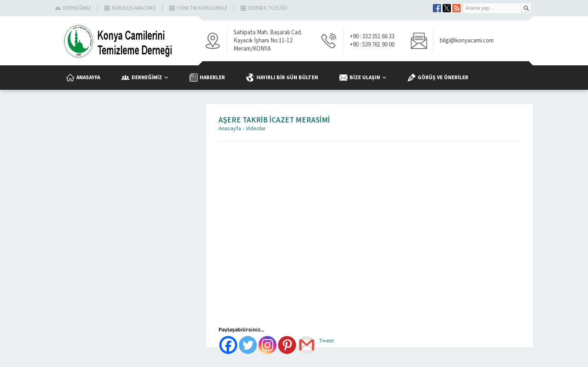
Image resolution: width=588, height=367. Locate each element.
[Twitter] (248, 345)
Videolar (256, 129)
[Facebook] (228, 345)
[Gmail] (307, 345)
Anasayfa (230, 129)
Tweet (326, 341)
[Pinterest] (287, 345)
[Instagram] (267, 345)
